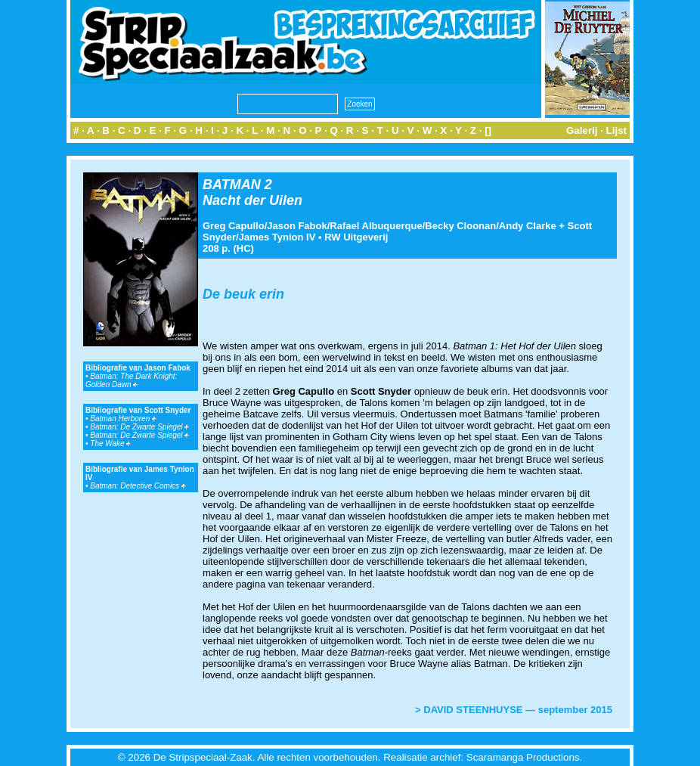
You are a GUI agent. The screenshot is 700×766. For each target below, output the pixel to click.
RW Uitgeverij (356, 237)
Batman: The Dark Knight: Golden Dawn (131, 380)
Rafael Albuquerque (376, 226)
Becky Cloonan (460, 226)
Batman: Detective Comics (138, 486)
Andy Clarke (528, 226)
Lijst (616, 130)
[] (488, 130)
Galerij (582, 130)
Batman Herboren (123, 419)
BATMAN (232, 185)
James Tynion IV (277, 237)
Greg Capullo (234, 226)
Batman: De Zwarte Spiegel (139, 427)
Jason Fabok (297, 226)
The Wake (110, 443)
